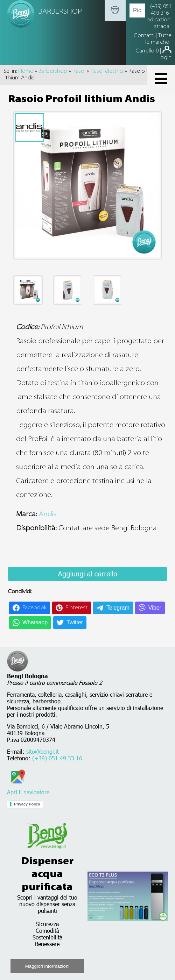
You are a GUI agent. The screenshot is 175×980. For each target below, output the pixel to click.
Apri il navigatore (28, 789)
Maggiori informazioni (47, 966)
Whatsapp (35, 622)
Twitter (75, 622)
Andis (48, 514)
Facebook (34, 608)
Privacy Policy (27, 804)
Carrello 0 (147, 51)
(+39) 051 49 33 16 (57, 758)
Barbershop (53, 71)
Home (26, 71)
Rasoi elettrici (107, 71)
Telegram (118, 608)
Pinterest (76, 608)
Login (164, 58)
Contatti (145, 36)
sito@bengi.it (43, 751)
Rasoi (79, 71)
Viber (155, 608)
